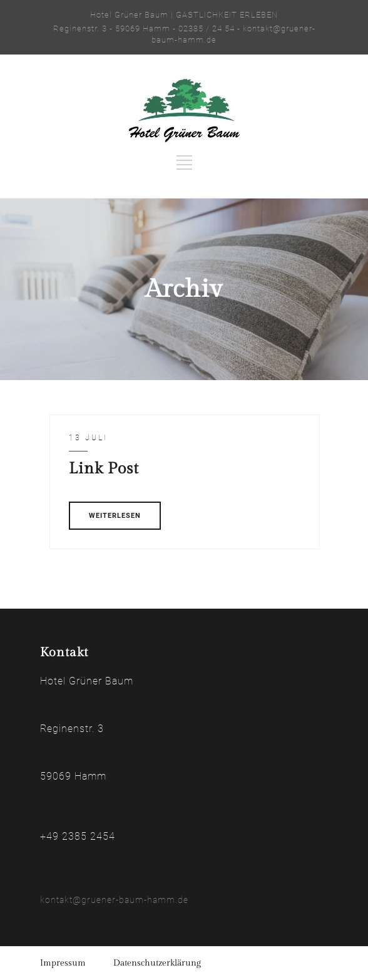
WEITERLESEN (115, 516)
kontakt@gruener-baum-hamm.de (114, 900)
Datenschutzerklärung (157, 963)
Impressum (63, 963)
